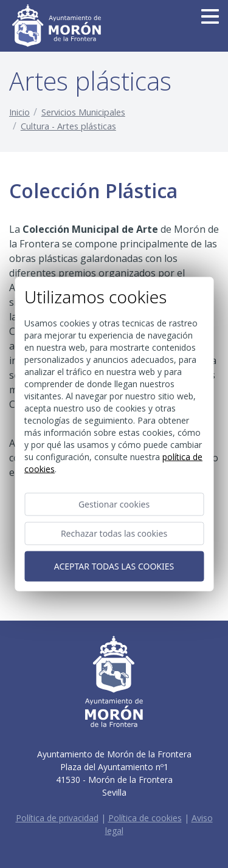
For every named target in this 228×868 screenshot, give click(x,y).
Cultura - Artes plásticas (68, 126)
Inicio (19, 112)
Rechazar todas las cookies (114, 533)
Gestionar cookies (114, 504)
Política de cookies (145, 818)
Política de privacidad (57, 818)
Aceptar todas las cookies (114, 566)
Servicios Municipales (83, 112)
